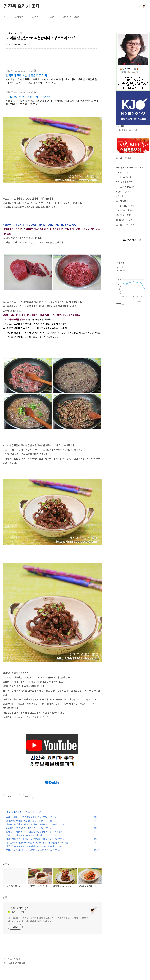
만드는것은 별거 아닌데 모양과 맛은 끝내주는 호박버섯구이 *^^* (34, 835)
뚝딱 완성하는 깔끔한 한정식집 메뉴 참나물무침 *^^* (29, 828)
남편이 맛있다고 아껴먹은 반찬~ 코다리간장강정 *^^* (29, 846)
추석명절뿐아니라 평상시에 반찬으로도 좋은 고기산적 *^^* (32, 861)
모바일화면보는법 (72, 17)
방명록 (35, 17)
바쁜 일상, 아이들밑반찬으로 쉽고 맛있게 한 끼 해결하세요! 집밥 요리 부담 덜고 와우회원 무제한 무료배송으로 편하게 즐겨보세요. (52, 102)
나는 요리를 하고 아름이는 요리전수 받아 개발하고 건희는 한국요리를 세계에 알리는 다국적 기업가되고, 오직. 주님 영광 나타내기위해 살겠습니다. (48, 930)
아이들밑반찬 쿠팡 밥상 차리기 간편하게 (29, 97)
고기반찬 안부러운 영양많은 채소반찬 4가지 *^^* (27, 831)
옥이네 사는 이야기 (125, 210)
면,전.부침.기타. (123, 192)
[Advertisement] (56, 779)
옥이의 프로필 (122, 172)
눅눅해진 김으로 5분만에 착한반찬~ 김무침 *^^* (27, 839)
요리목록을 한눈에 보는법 (127, 130)
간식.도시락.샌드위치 (125, 187)
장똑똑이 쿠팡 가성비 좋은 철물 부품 (26, 75)
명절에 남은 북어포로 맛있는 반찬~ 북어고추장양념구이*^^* (32, 857)
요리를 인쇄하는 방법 (125, 225)
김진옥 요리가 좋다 (22, 6)
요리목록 (19, 17)
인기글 (128, 158)
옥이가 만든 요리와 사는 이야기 (130, 167)
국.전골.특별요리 (124, 177)
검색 (137, 6)
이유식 (120, 196)
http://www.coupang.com (19, 71)
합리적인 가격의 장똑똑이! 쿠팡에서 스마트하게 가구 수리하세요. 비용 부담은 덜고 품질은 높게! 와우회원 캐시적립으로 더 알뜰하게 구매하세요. (52, 81)
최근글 (119, 158)
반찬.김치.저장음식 (15, 822)
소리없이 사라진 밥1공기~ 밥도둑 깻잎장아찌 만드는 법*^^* (32, 842)
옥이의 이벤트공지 (124, 215)
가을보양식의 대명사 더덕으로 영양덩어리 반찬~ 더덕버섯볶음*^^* (35, 853)
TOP (144, 971)
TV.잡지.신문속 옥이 (125, 206)
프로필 (51, 17)
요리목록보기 (122, 201)
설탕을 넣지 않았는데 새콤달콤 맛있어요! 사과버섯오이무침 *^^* (34, 850)
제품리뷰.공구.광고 (125, 220)
